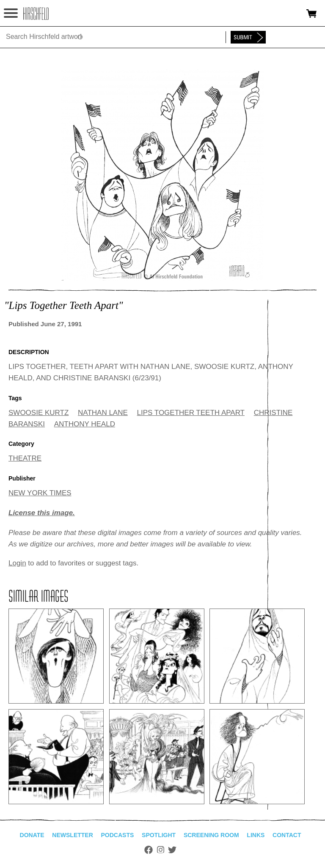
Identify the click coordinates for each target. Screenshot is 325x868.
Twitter (172, 850)
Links (256, 835)
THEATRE (25, 458)
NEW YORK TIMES (40, 493)
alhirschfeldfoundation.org (36, 14)
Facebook (149, 850)
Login (17, 563)
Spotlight (159, 835)
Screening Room (211, 835)
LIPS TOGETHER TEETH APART (191, 413)
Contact (287, 835)
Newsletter (72, 835)
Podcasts (118, 835)
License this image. (42, 513)
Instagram (161, 850)
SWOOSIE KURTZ (39, 413)
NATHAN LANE (103, 413)
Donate (32, 835)
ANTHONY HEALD (85, 424)
